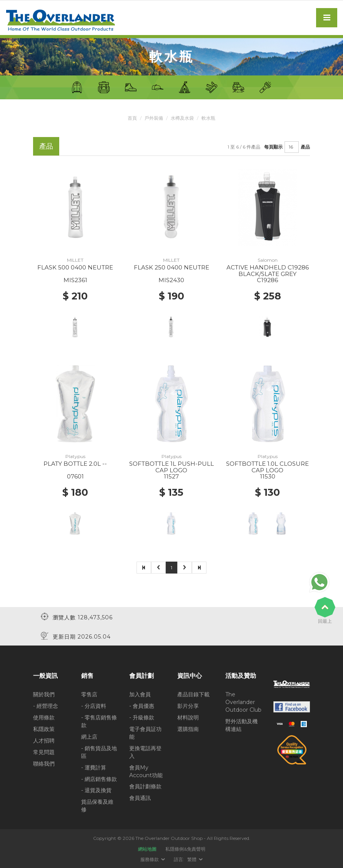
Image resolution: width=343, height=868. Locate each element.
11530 (268, 476)
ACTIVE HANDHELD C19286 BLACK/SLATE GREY (268, 271)
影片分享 (188, 706)
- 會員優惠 (142, 706)
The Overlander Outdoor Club (243, 702)
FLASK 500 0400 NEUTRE (75, 267)
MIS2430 (171, 280)
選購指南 (188, 729)
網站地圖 (147, 849)
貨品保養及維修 (97, 806)
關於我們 (44, 694)
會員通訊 (140, 798)
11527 (171, 476)
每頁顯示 (273, 147)
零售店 (89, 694)
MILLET (75, 260)
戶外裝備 (154, 118)
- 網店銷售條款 (99, 779)
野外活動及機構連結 (241, 725)
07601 (75, 476)
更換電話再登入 (145, 752)
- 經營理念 (46, 706)
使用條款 (44, 717)
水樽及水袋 (182, 118)
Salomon (268, 260)
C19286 (267, 280)
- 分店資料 (94, 706)
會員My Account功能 (146, 771)
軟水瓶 (208, 118)
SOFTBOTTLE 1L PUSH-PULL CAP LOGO (171, 467)
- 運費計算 (94, 767)
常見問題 (44, 752)
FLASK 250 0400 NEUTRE (171, 267)
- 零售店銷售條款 (99, 721)
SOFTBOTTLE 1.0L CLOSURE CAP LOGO (267, 467)
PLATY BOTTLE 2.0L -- (75, 464)
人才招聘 (44, 740)
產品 (305, 147)
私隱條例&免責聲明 (185, 849)
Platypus (75, 456)
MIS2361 (75, 280)
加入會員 (140, 694)
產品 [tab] (46, 146)
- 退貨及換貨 (96, 790)
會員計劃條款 (145, 786)
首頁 (132, 118)
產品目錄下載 (193, 694)
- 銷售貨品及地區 (99, 752)
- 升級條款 (142, 717)
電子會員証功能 (145, 733)
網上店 (89, 736)
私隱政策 (44, 729)
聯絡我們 (44, 763)
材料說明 (188, 717)
